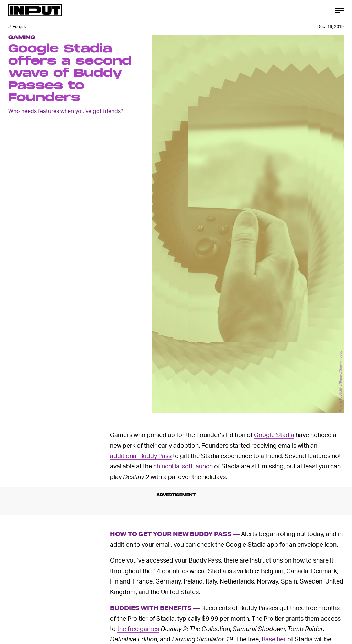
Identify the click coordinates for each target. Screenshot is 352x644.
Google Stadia (274, 435)
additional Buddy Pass (141, 456)
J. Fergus (17, 27)
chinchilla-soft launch (183, 466)
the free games (138, 628)
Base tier (274, 639)
